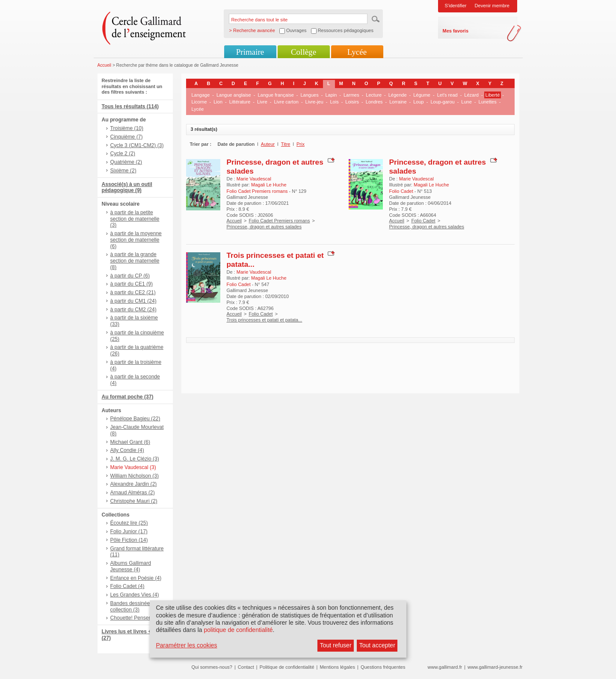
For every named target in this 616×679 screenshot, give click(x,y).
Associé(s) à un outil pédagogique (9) (127, 187)
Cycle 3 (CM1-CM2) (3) (137, 145)
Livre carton (286, 102)
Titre (286, 144)
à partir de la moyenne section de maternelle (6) (136, 240)
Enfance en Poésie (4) (136, 578)
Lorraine (398, 102)
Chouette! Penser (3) (134, 618)
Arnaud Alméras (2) (133, 493)
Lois (334, 102)
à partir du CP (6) (130, 276)
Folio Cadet (423, 221)
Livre (262, 102)
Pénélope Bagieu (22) (135, 419)
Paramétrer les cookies (186, 645)
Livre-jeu (314, 102)
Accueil (105, 65)
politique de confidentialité (238, 630)
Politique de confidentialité (287, 667)
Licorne (199, 102)
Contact (246, 667)
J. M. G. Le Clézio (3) (135, 459)
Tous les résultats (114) (130, 106)
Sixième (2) (123, 171)
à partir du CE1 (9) (132, 284)
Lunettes (488, 102)
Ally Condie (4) (127, 450)
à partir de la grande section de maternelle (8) (135, 261)
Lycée (357, 52)
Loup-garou (442, 102)
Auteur (268, 144)
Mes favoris (456, 31)
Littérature (240, 102)
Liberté (493, 95)
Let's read (447, 95)
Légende (398, 95)
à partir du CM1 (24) (133, 301)
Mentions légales (337, 667)
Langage (201, 95)
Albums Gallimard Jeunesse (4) (131, 566)
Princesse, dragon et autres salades (264, 227)
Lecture (374, 95)
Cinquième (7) (127, 137)
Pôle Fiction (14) (129, 540)
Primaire (250, 52)
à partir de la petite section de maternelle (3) (135, 219)
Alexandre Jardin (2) (134, 484)
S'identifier (456, 6)
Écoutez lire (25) (129, 523)
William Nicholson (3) (135, 476)
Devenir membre (492, 6)
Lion (218, 102)
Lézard (471, 95)
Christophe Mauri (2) (134, 501)
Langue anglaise (234, 95)
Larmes (351, 95)
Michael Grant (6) (130, 442)
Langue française (275, 95)
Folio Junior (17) (129, 531)
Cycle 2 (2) (123, 154)
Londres (374, 102)
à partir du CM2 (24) (133, 310)
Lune (466, 102)
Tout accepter (377, 645)
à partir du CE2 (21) (133, 292)
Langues (310, 95)
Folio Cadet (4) (127, 586)
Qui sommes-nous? (212, 667)
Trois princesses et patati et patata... (265, 320)
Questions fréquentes (383, 667)
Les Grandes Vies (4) (135, 595)
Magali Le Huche (269, 185)
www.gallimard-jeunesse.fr (495, 667)
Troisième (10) (127, 128)
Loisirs (352, 102)
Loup (418, 102)
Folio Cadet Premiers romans (279, 221)
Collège (304, 52)
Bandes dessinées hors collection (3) (137, 607)
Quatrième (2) (126, 162)
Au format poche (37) (128, 397)
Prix (301, 144)
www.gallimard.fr (445, 667)
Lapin (331, 95)
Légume (422, 95)
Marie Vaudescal (254, 179)
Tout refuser (336, 645)
